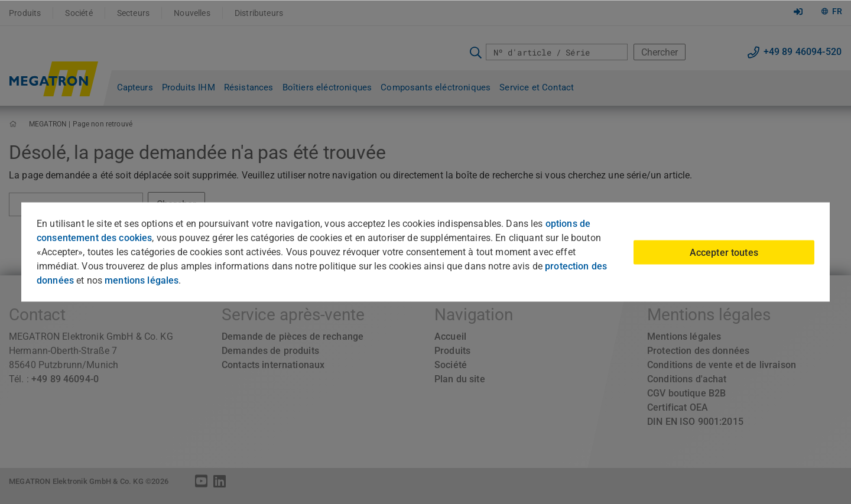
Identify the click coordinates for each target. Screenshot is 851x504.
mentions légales (142, 280)
